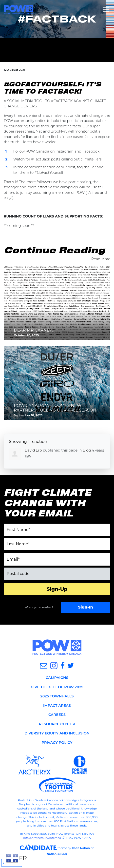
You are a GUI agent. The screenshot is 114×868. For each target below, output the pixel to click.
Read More (101, 259)
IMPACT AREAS (57, 706)
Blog (87, 450)
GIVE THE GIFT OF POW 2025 (57, 687)
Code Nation (81, 848)
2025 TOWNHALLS (57, 696)
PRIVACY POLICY (57, 743)
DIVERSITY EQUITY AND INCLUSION (57, 733)
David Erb (33, 450)
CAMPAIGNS (57, 678)
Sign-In (85, 607)
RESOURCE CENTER (57, 724)
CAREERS (57, 715)
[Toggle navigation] (106, 10)
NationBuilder (57, 854)
